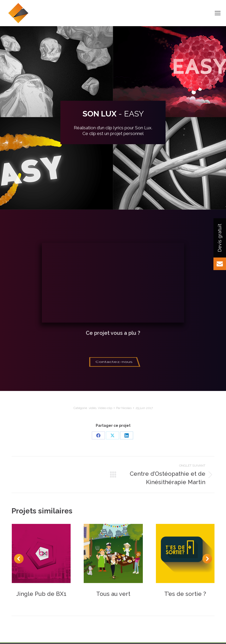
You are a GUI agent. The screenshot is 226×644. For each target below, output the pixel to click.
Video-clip (105, 408)
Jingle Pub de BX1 (41, 594)
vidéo (92, 408)
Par (124, 408)
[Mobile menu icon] (218, 13)
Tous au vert (113, 594)
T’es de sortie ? (185, 594)
